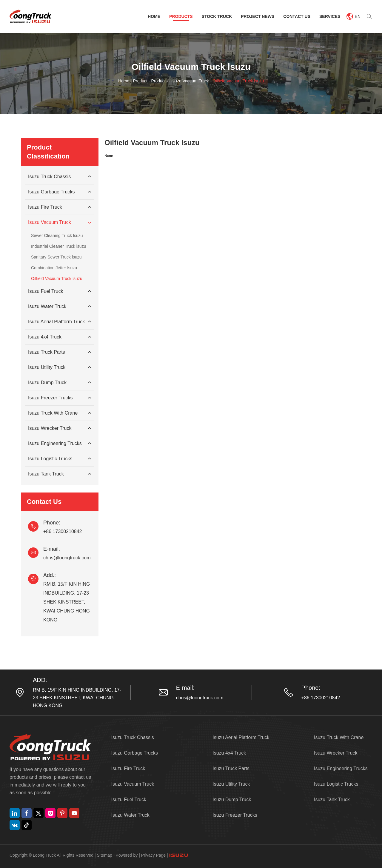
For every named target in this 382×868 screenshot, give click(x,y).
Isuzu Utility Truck (60, 367)
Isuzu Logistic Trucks (60, 459)
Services (330, 16)
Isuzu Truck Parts (60, 352)
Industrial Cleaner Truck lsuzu (58, 246)
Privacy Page (153, 855)
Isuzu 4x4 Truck (60, 337)
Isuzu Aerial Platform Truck (60, 322)
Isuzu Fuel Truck (60, 291)
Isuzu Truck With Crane (60, 413)
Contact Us (297, 16)
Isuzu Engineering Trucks (60, 444)
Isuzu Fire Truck (60, 207)
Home (154, 16)
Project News (258, 16)
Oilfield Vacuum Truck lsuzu (238, 81)
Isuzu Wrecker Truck (60, 428)
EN (353, 16)
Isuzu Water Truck (60, 307)
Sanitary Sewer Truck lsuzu (56, 257)
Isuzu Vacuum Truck (190, 81)
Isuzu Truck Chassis (60, 177)
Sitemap (105, 855)
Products (181, 16)
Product (140, 81)
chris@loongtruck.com (67, 558)
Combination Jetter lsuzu (54, 268)
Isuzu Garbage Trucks (60, 192)
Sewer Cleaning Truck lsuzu (57, 236)
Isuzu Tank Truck (60, 474)
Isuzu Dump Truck (60, 383)
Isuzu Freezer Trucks (60, 398)
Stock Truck (217, 16)
